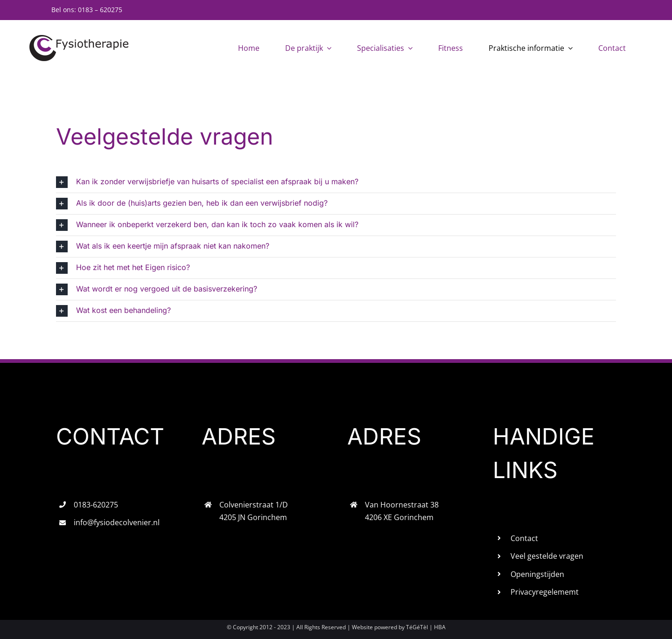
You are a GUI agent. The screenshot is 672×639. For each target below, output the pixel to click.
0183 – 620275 (100, 10)
